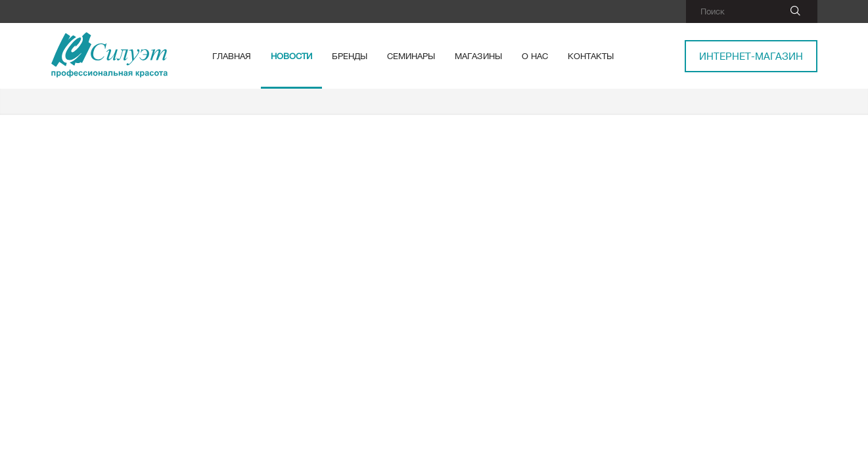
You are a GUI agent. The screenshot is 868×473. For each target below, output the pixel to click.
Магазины (478, 56)
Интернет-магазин (751, 56)
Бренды (350, 56)
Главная (232, 56)
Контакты (591, 56)
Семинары (411, 56)
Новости (291, 56)
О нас (535, 56)
